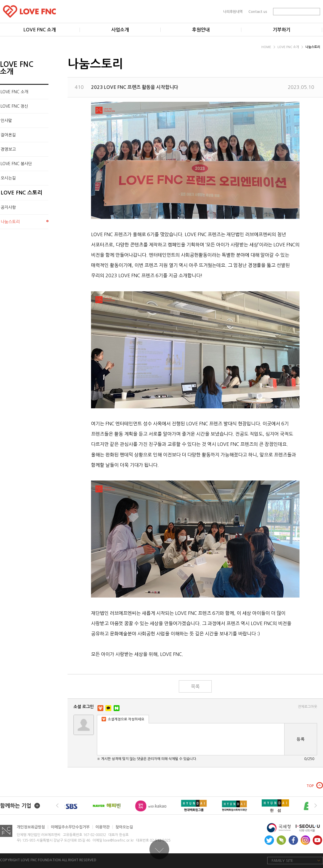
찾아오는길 (124, 827)
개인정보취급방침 (33, 827)
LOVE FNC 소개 (290, 47)
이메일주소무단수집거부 (72, 827)
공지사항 (8, 207)
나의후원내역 (233, 11)
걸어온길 (8, 135)
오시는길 (8, 178)
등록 (301, 739)
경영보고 (8, 149)
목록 (195, 686)
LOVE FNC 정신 (14, 106)
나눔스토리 (313, 47)
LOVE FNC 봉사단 (16, 164)
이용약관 (104, 827)
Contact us (258, 11)
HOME (268, 47)
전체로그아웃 (307, 707)
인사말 (6, 121)
